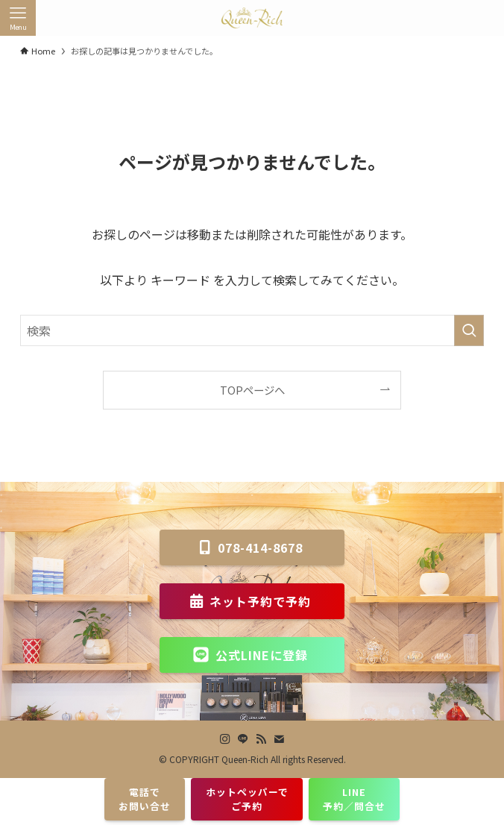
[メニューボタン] (18, 18)
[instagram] (225, 739)
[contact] (279, 739)
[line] (243, 739)
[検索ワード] (252, 330)
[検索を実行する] (469, 330)
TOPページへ (252, 390)
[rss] (261, 739)
